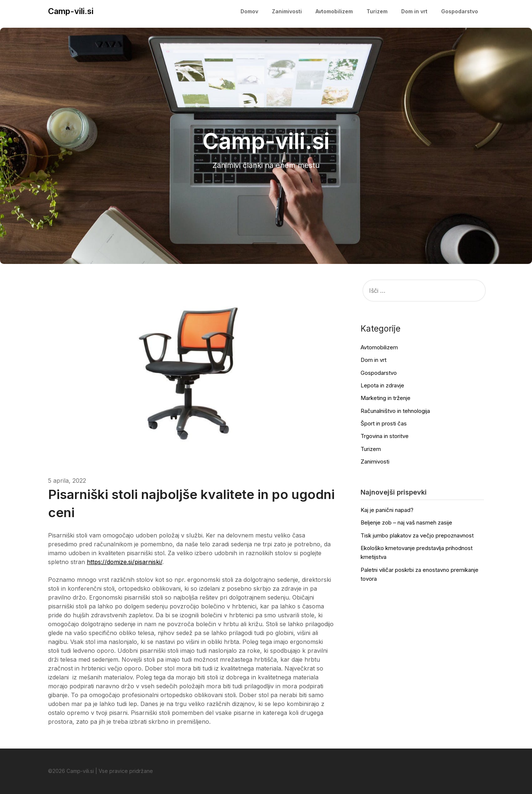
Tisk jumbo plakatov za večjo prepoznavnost (417, 535)
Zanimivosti (287, 11)
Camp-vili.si (71, 11)
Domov (249, 11)
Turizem (377, 11)
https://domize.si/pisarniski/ (125, 562)
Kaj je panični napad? (387, 510)
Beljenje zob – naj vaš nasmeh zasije (406, 522)
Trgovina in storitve (385, 436)
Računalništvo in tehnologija (395, 411)
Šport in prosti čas (384, 423)
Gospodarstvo (460, 11)
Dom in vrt (414, 11)
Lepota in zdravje (382, 385)
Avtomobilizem (334, 11)
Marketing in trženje (386, 398)
